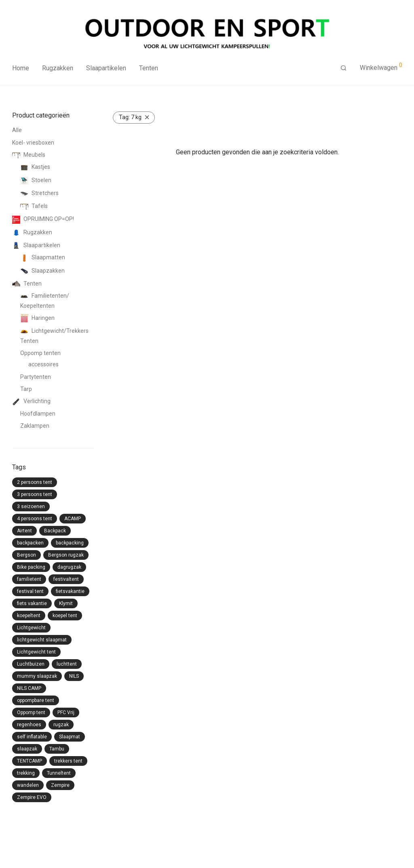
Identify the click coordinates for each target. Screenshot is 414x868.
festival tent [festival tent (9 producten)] (30, 591)
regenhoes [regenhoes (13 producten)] (29, 725)
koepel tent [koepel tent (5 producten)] (65, 616)
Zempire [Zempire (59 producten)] (60, 785)
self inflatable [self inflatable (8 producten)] (32, 737)
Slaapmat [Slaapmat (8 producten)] (70, 737)
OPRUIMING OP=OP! (43, 219)
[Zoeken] (344, 68)
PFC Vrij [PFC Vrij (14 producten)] (66, 712)
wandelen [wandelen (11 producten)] (28, 785)
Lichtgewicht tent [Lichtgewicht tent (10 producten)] (36, 652)
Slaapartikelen (106, 68)
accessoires (43, 364)
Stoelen (36, 180)
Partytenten (36, 377)
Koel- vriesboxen (33, 143)
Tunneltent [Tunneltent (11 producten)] (59, 773)
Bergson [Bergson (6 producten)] (26, 555)
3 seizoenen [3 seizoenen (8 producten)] (31, 507)
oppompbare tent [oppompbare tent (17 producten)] (36, 700)
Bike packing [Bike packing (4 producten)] (31, 567)
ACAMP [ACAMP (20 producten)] (73, 519)
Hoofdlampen (38, 414)
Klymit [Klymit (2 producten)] (66, 603)
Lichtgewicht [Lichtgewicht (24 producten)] (31, 628)
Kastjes (35, 167)
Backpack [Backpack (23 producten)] (55, 531)
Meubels (29, 155)
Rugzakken (58, 68)
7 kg (130, 117)
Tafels (34, 206)
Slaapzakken (42, 271)
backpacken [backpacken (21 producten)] (30, 543)
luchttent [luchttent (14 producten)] (67, 664)
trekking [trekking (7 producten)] (26, 773)
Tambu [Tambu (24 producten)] (57, 749)
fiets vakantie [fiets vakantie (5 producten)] (32, 603)
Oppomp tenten (40, 353)
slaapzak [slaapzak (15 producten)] (27, 749)
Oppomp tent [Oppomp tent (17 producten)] (31, 712)
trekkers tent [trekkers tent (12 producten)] (68, 761)
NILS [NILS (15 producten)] (74, 676)
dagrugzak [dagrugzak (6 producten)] (69, 567)
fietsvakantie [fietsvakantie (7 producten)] (70, 591)
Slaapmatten (43, 257)
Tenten (149, 68)
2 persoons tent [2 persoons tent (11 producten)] (35, 482)
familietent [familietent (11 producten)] (29, 579)
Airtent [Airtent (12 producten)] (24, 531)
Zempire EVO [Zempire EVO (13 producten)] (32, 797)
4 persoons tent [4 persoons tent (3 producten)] (35, 519)
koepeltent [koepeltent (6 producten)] (29, 616)
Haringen (37, 318)
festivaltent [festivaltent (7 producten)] (66, 579)
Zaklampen (35, 426)
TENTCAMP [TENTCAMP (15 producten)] (30, 761)
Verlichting (31, 401)
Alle (17, 130)
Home (21, 68)
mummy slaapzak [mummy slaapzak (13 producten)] (37, 676)
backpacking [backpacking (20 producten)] (70, 543)
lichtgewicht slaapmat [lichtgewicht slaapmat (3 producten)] (42, 640)
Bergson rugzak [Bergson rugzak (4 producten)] (66, 555)
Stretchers (39, 193)
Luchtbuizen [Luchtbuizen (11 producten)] (31, 664)
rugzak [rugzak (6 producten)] (61, 725)
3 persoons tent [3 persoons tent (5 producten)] (35, 494)
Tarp (26, 389)
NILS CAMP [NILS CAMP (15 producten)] (29, 688)
